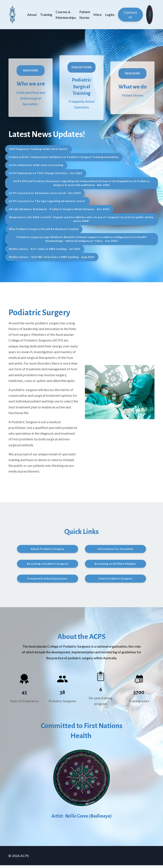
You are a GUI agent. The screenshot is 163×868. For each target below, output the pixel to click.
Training (46, 15)
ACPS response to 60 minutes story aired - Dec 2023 (45, 196)
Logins (110, 15)
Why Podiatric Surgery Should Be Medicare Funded (44, 232)
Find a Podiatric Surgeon (116, 581)
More (98, 15)
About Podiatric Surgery (48, 552)
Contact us (130, 15)
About (32, 15)
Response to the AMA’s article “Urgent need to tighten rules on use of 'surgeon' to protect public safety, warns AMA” (82, 222)
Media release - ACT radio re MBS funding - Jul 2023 (45, 252)
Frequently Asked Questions (48, 581)
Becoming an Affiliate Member (115, 567)
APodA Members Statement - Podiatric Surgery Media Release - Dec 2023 (59, 212)
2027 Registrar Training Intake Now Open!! (38, 152)
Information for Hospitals (115, 552)
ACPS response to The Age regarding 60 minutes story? (47, 204)
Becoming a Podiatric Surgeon (48, 567)
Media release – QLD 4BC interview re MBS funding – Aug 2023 (52, 260)
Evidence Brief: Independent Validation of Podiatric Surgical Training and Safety (64, 160)
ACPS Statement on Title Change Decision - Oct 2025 (46, 176)
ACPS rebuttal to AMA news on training (36, 168)
